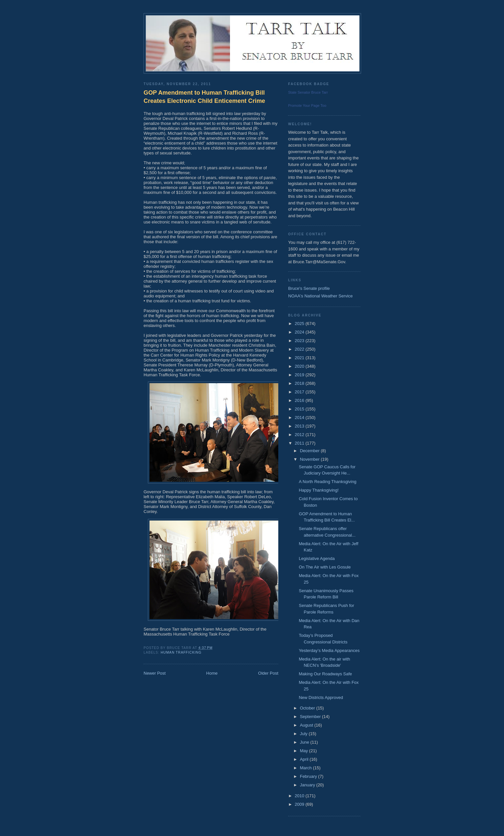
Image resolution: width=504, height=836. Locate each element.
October (308, 708)
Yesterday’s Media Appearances (329, 650)
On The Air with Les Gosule (325, 567)
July (304, 734)
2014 (300, 418)
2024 (300, 332)
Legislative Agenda (317, 558)
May (305, 751)
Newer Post (155, 673)
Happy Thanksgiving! (319, 490)
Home (212, 673)
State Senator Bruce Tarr (308, 92)
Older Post (268, 673)
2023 (300, 341)
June (305, 742)
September (311, 717)
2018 (300, 383)
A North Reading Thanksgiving (327, 482)
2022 (300, 349)
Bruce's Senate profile (309, 288)
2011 (300, 443)
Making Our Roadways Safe (325, 674)
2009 (300, 804)
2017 (300, 392)
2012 (300, 435)
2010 (300, 796)
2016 (300, 400)
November (310, 459)
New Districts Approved (321, 697)
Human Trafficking (181, 652)
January (308, 785)
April (305, 759)
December (310, 451)
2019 (300, 375)
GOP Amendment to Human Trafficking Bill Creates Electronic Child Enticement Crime (204, 97)
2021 (300, 358)
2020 (300, 366)
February (309, 776)
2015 (300, 409)
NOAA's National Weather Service (321, 296)
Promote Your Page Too (307, 105)
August (307, 725)
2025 (300, 324)
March (307, 768)
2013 (300, 426)
